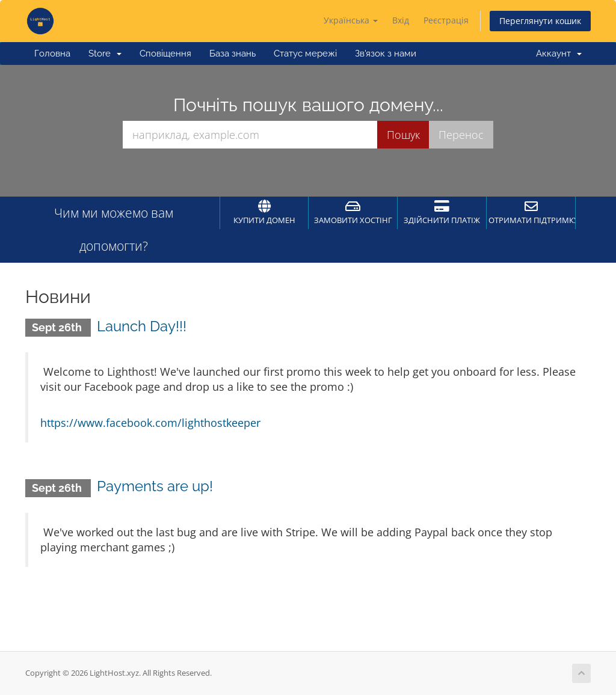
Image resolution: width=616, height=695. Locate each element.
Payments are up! (155, 486)
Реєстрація (446, 20)
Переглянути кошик (540, 21)
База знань (233, 54)
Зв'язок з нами (386, 54)
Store (105, 54)
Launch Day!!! (142, 326)
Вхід (401, 20)
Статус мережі (305, 54)
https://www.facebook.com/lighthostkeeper (150, 423)
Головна (52, 54)
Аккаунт (559, 54)
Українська (351, 20)
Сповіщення (165, 54)
